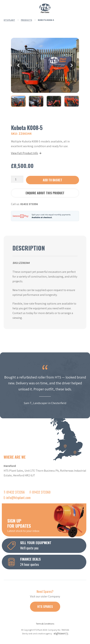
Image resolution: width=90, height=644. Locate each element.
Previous (18, 65)
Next (72, 65)
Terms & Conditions (45, 624)
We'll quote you (47, 545)
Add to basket (52, 180)
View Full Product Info (27, 153)
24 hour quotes (47, 562)
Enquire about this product (45, 193)
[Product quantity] (17, 179)
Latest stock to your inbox (47, 525)
